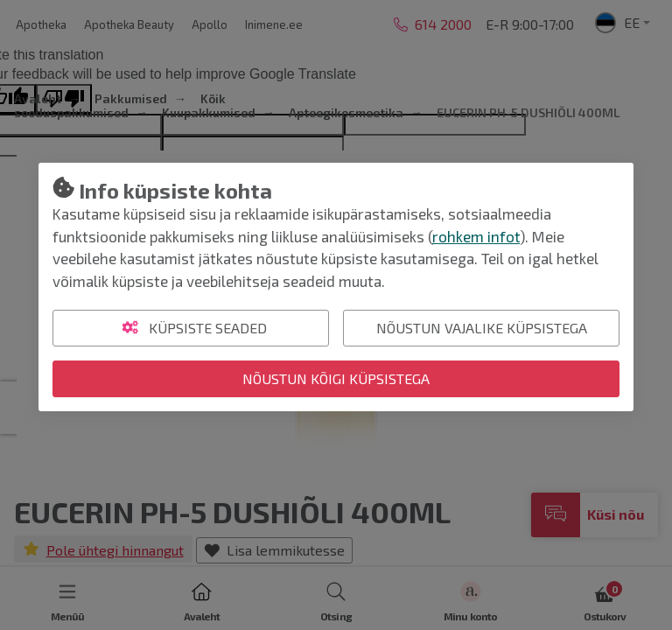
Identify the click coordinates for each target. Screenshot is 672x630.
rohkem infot (476, 236)
